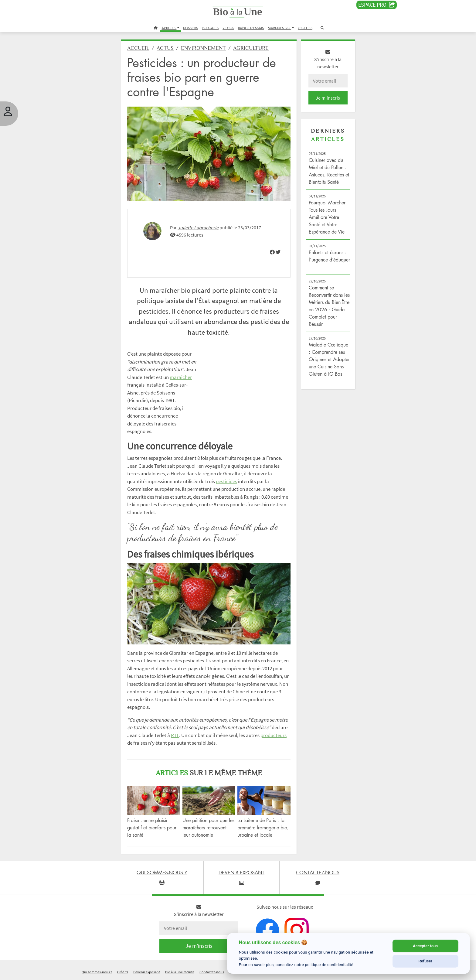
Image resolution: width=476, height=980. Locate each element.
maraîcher (181, 377)
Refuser (425, 961)
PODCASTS (210, 28)
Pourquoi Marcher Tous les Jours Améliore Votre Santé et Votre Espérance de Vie (327, 217)
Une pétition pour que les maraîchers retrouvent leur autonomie (208, 828)
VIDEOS (228, 28)
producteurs (274, 735)
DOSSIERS (190, 28)
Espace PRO (377, 5)
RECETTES (305, 28)
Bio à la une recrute (180, 972)
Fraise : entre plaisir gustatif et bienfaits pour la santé (152, 828)
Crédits (123, 972)
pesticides (226, 481)
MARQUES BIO (279, 28)
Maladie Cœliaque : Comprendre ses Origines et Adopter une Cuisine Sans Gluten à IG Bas (329, 359)
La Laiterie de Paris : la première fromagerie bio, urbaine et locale (263, 828)
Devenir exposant (147, 972)
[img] (272, 252)
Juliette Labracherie (198, 227)
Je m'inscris (328, 98)
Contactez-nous (212, 972)
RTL (175, 735)
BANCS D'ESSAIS (251, 28)
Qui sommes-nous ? (97, 972)
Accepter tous (425, 946)
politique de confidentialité (329, 965)
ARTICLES (169, 28)
